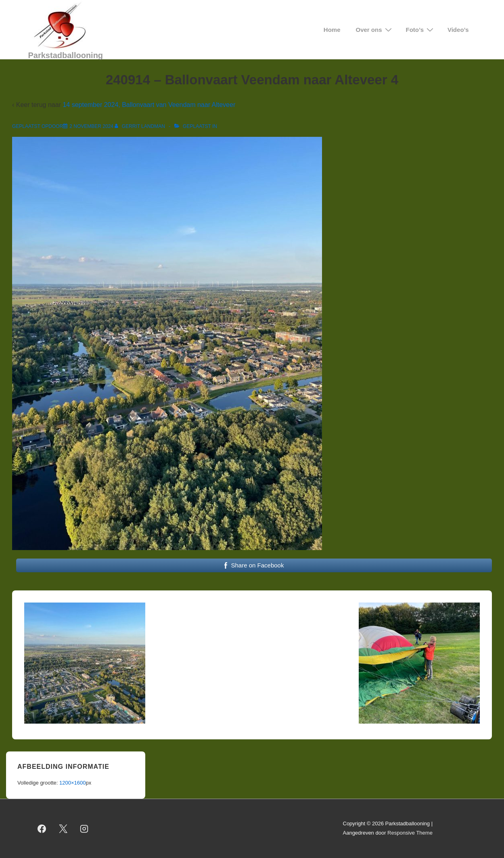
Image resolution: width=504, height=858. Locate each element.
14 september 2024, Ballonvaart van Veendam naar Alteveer (149, 105)
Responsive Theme (410, 833)
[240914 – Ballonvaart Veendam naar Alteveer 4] (91, 126)
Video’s (458, 30)
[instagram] (84, 829)
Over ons (375, 30)
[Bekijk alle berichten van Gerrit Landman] (140, 126)
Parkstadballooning (66, 55)
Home (332, 30)
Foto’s (421, 30)
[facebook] (42, 829)
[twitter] (63, 829)
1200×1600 (72, 783)
